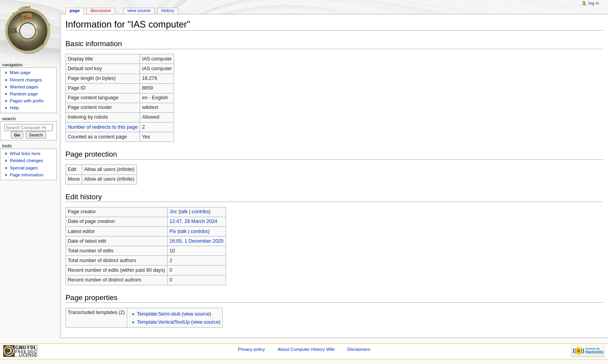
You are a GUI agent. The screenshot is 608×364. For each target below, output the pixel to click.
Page (75, 10)
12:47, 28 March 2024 (193, 221)
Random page (24, 94)
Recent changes (26, 80)
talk (184, 212)
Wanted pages (24, 87)
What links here (25, 154)
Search (9, 119)
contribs (200, 212)
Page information (27, 175)
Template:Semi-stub (159, 314)
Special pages (24, 168)
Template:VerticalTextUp (163, 322)
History (168, 10)
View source (139, 10)
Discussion (101, 10)
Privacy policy (251, 349)
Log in (594, 3)
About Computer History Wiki (306, 349)
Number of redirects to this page (103, 127)
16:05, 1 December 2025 (197, 241)
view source (196, 314)
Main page (20, 72)
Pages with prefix (27, 101)
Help (14, 108)
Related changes (26, 160)
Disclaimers (359, 349)
